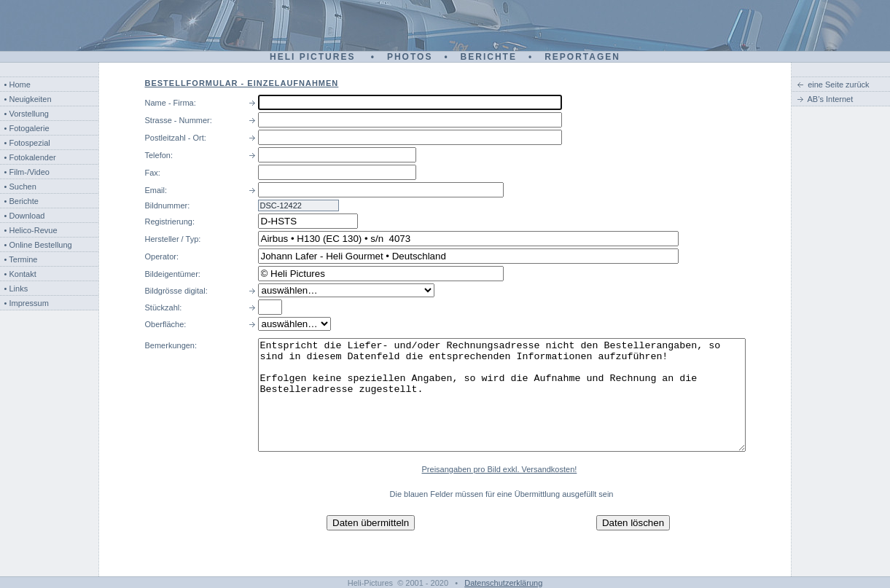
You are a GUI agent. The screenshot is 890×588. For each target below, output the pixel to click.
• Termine (21, 259)
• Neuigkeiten (28, 99)
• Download (25, 216)
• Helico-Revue (31, 230)
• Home (17, 85)
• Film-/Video (27, 172)
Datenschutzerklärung (503, 583)
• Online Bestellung (38, 245)
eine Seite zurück (838, 85)
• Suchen (20, 187)
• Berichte (22, 201)
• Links (16, 289)
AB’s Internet (831, 99)
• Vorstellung (27, 114)
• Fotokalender (30, 157)
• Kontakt (20, 274)
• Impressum (27, 303)
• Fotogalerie (27, 128)
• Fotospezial (27, 143)
